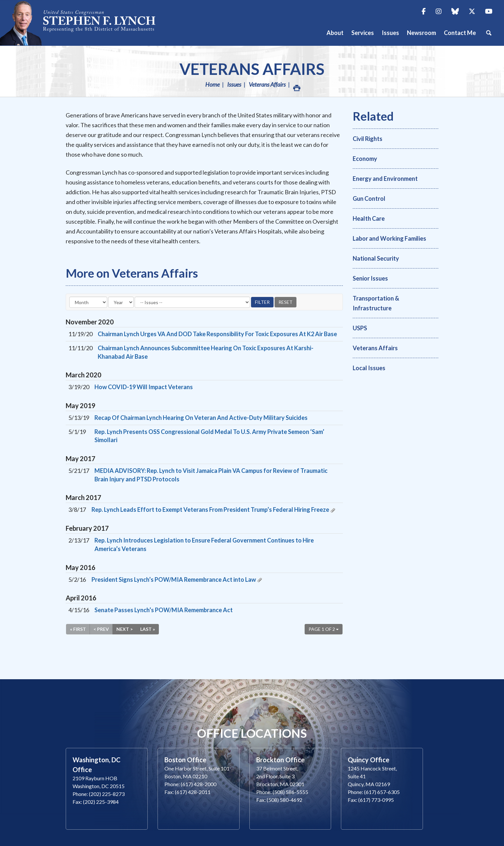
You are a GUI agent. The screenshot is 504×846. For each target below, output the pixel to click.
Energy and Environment (385, 179)
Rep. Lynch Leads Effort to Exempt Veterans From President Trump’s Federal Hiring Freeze (210, 509)
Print (296, 86)
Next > (125, 629)
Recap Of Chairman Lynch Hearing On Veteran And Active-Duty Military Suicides (201, 418)
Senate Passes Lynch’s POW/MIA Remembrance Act (164, 610)
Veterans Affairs (252, 69)
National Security (376, 258)
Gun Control (369, 199)
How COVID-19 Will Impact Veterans (144, 387)
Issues (234, 84)
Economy (365, 159)
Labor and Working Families (389, 238)
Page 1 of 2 (324, 629)
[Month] (88, 302)
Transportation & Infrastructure (376, 303)
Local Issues (369, 368)
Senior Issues (370, 278)
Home (212, 84)
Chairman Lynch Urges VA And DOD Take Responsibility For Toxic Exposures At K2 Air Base (217, 334)
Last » (148, 629)
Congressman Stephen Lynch (85, 23)
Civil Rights (368, 139)
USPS (360, 328)
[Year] (121, 302)
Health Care (369, 218)
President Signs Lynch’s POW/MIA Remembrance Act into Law (174, 579)
